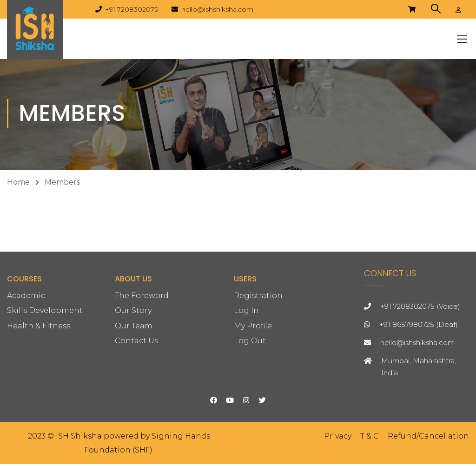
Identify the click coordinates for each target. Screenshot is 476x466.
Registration (258, 357)
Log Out (250, 402)
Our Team (134, 387)
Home (18, 184)
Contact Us (136, 402)
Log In (246, 372)
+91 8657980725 (407, 385)
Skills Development (45, 372)
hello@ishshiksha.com (217, 9)
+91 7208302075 (131, 9)
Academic (26, 357)
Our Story (133, 372)
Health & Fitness (39, 387)
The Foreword (142, 357)
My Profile (253, 387)
